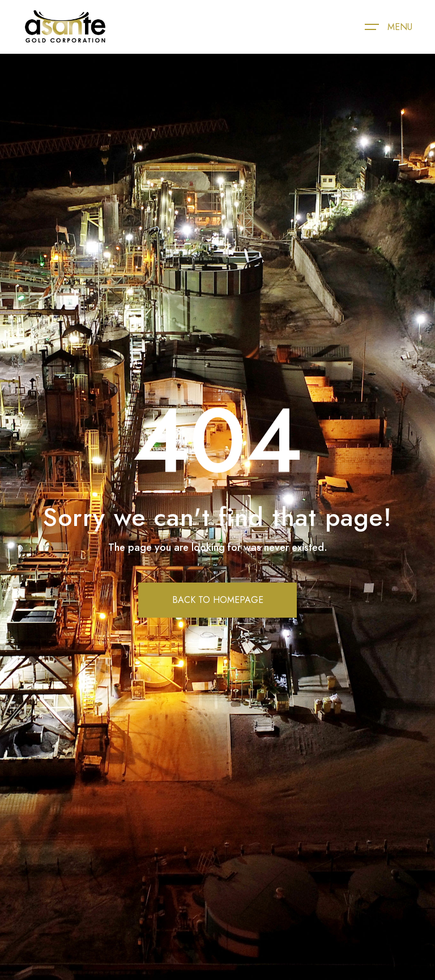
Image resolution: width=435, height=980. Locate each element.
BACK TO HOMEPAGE (218, 600)
